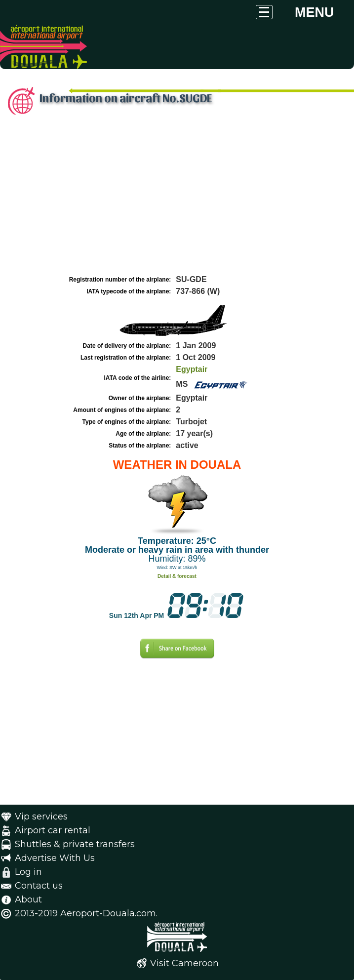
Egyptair (192, 369)
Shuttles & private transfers (75, 844)
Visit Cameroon (184, 963)
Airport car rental (53, 830)
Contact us (39, 886)
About (28, 899)
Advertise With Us (55, 858)
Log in (28, 872)
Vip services (41, 817)
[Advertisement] (177, 199)
